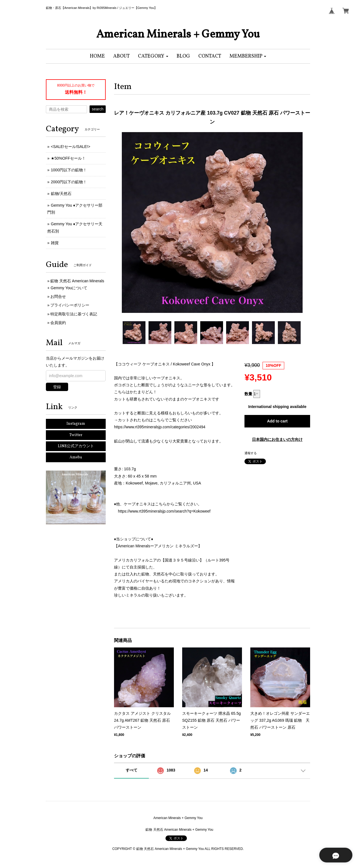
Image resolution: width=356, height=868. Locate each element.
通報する (251, 453)
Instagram (76, 424)
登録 (57, 387)
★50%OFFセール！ (68, 158)
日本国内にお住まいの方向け (277, 439)
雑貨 (55, 243)
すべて (132, 770)
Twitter (76, 435)
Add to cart (277, 421)
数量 (248, 394)
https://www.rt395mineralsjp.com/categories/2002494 (160, 427)
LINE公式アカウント (76, 446)
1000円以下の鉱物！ (69, 170)
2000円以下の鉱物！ (69, 182)
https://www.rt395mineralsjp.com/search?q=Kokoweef (164, 511)
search (98, 109)
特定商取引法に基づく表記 (74, 314)
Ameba (76, 457)
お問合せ (58, 296)
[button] (153, 56)
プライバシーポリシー (70, 305)
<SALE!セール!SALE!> (71, 147)
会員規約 (58, 323)
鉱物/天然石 (61, 194)
